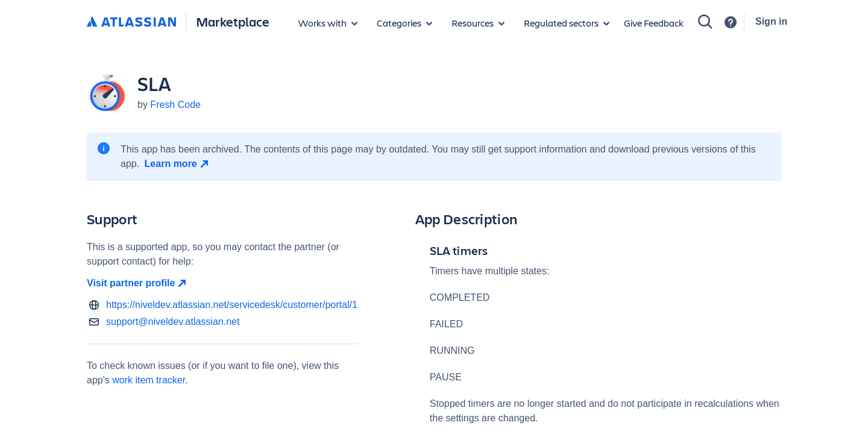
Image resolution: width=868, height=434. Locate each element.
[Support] (731, 22)
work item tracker (149, 380)
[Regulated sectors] (567, 23)
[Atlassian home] (131, 22)
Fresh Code (175, 105)
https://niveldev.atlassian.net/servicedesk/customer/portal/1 (232, 305)
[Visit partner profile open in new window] (222, 283)
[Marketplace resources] (478, 23)
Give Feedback (654, 23)
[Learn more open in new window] (178, 164)
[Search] (705, 22)
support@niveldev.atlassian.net (173, 322)
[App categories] (404, 23)
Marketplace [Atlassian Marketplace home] (233, 21)
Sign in (771, 21)
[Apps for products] (328, 23)
